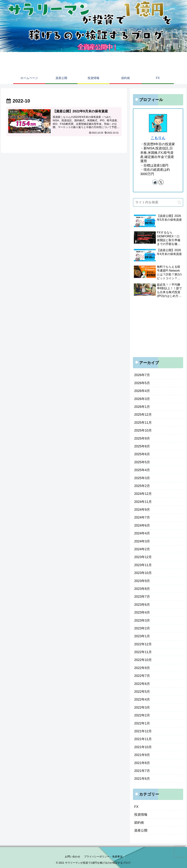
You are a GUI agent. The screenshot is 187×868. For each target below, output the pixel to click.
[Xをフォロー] (161, 182)
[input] (158, 202)
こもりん (158, 138)
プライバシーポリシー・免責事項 (103, 857)
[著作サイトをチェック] (155, 182)
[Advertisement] (158, 328)
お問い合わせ (72, 857)
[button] (179, 202)
